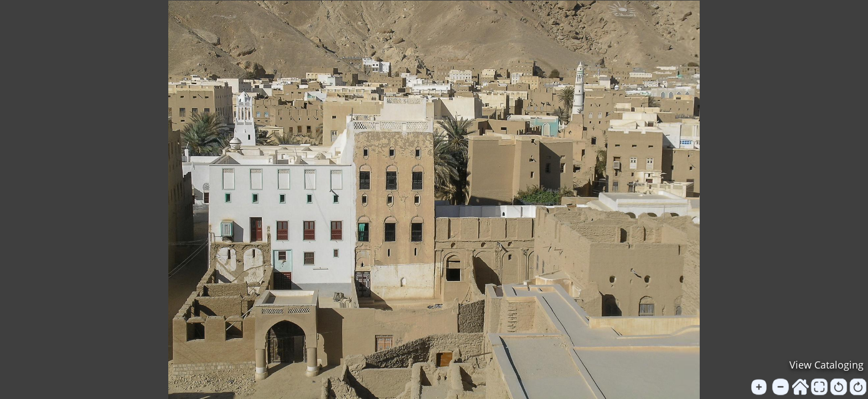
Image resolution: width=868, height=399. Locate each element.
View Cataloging (826, 365)
